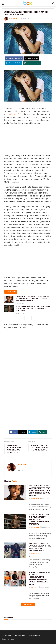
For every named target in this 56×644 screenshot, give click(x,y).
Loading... (28, 604)
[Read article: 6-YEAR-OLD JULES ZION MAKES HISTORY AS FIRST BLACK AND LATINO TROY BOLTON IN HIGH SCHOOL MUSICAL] (9, 299)
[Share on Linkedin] (14, 63)
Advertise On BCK (20, 635)
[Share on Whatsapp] (32, 63)
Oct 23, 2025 (20, 304)
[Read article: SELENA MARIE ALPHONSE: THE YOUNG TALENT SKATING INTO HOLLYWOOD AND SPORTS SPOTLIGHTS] (9, 309)
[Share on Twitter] (31, 58)
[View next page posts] (30, 318)
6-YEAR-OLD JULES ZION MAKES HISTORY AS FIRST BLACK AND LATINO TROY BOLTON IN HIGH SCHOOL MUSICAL (32, 299)
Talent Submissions (34, 635)
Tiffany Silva (35, 498)
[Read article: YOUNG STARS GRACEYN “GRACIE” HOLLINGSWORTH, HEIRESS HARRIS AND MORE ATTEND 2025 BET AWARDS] (15, 579)
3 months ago (34, 556)
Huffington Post (15, 114)
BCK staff (14, 19)
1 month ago (45, 527)
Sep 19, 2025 (20, 313)
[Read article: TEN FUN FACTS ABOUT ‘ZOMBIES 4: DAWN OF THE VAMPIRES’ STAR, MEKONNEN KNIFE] (15, 550)
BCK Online (10, 639)
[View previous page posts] (26, 318)
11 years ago (25, 19)
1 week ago (45, 498)
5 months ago (44, 587)
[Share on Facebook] (14, 58)
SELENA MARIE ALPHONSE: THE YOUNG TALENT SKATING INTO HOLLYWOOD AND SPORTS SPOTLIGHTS (33, 308)
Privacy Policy (6, 635)
